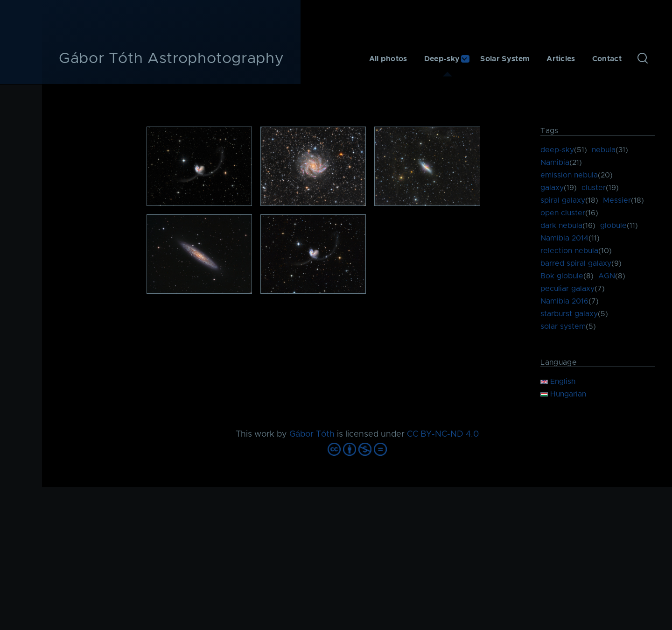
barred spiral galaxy (576, 263)
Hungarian (563, 394)
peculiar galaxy (567, 289)
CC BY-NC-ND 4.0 (443, 434)
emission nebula (569, 175)
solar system (563, 326)
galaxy (552, 188)
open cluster (563, 213)
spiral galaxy (563, 200)
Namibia (555, 163)
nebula (604, 150)
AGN (607, 276)
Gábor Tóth (312, 434)
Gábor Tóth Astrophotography (171, 59)
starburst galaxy (569, 314)
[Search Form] (643, 59)
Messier (617, 200)
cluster (594, 188)
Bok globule (562, 276)
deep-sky (557, 150)
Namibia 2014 (564, 238)
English (558, 382)
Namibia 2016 (564, 301)
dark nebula (561, 226)
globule (613, 226)
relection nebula (569, 251)
